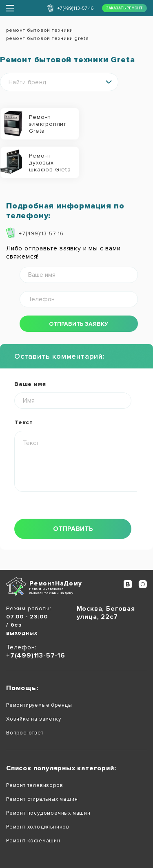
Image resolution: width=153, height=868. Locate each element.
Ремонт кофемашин (33, 841)
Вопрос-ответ (25, 733)
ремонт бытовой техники (40, 30)
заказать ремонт (124, 8)
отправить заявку (79, 324)
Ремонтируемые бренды (39, 705)
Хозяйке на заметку (33, 719)
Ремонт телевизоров (34, 785)
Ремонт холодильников (38, 827)
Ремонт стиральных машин (42, 799)
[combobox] (59, 82)
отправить (73, 529)
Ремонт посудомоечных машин (48, 813)
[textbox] (59, 82)
